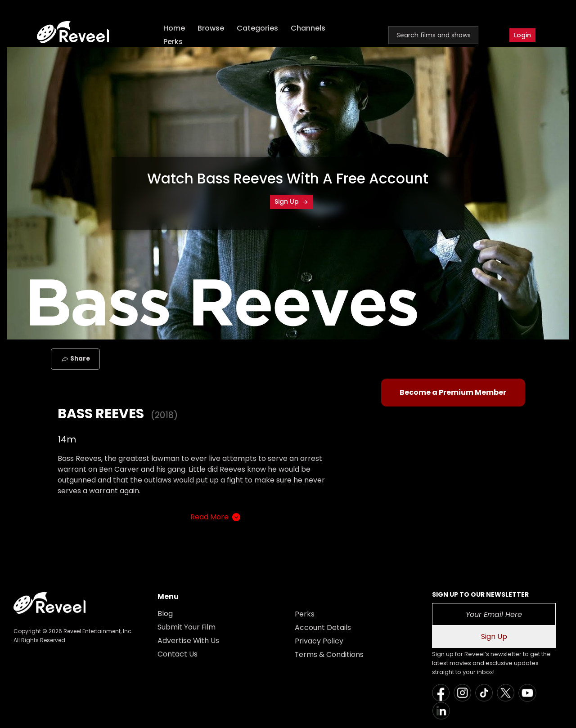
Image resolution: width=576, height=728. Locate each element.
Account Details (323, 628)
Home (175, 28)
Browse (211, 28)
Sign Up (292, 201)
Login (522, 35)
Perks (173, 42)
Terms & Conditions (329, 654)
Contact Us (178, 654)
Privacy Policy (319, 641)
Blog (165, 614)
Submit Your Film (187, 627)
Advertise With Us (189, 641)
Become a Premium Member (453, 392)
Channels (308, 28)
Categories (258, 28)
